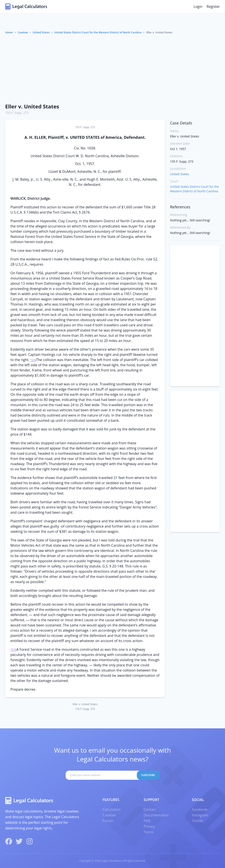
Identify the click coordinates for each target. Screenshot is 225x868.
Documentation (156, 815)
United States (41, 32)
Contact (150, 809)
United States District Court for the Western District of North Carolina (98, 32)
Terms (149, 832)
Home (9, 32)
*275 (13, 650)
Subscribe (148, 775)
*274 (33, 360)
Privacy (149, 826)
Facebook (199, 809)
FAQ (147, 821)
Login (198, 7)
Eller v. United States (32, 106)
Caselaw (23, 32)
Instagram (200, 815)
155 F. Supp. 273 (17, 113)
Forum (108, 821)
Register (213, 7)
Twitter (197, 821)
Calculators (112, 809)
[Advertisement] (112, 67)
